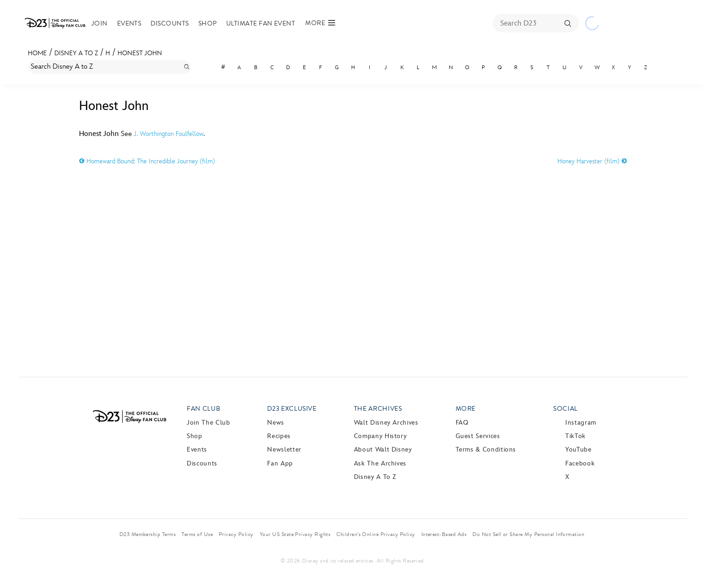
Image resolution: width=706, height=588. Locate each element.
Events (143, 23)
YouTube (578, 449)
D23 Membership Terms (148, 534)
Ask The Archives (380, 463)
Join (114, 23)
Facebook (580, 463)
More (466, 409)
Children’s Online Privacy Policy (376, 534)
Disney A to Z (76, 53)
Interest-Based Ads (444, 534)
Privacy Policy (236, 534)
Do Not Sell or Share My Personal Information (528, 534)
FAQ (462, 423)
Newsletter (284, 449)
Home (37, 53)
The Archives (378, 409)
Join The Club (208, 423)
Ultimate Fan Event (275, 23)
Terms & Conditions (486, 449)
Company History (380, 436)
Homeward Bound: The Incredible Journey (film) (147, 161)
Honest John (140, 53)
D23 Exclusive (292, 409)
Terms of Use (197, 534)
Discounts (184, 23)
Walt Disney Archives (386, 423)
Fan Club (203, 409)
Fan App (280, 463)
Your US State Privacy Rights (295, 534)
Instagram (581, 423)
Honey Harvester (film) (592, 161)
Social (565, 409)
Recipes (279, 436)
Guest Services (478, 436)
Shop (222, 23)
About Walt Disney (383, 449)
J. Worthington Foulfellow (169, 134)
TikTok (575, 436)
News (276, 423)
